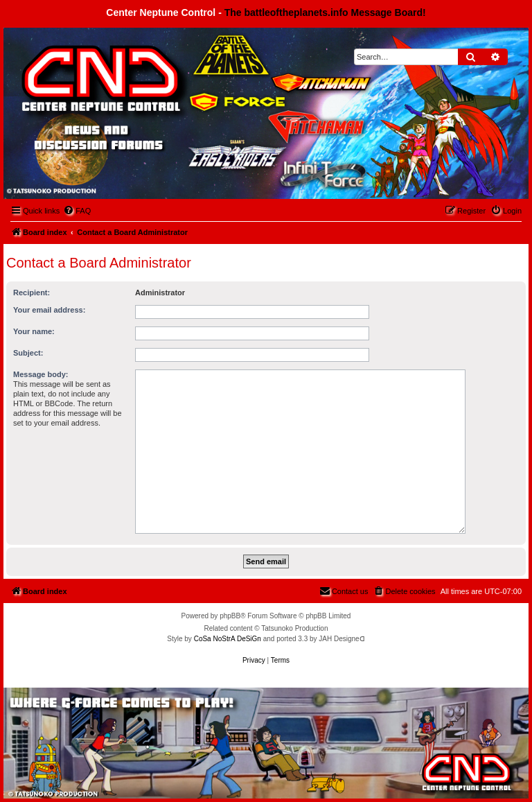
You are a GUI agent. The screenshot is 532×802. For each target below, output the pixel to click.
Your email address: (49, 310)
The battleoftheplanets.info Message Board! (325, 12)
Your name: (34, 331)
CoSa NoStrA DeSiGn (228, 639)
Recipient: (32, 293)
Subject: (28, 353)
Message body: (41, 374)
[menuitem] (77, 211)
